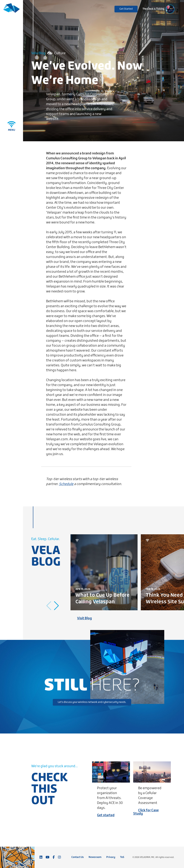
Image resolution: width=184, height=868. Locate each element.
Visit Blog (84, 618)
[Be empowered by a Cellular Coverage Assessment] (152, 772)
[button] (56, 606)
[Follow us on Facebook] (54, 857)
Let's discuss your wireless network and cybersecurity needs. (92, 702)
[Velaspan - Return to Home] (12, 11)
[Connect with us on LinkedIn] (41, 857)
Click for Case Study (146, 812)
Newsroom (95, 857)
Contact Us (78, 857)
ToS (122, 857)
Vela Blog (38, 53)
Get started (106, 815)
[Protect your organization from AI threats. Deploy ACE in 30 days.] (111, 772)
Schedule (66, 484)
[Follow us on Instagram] (59, 857)
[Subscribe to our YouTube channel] (47, 857)
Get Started (126, 9)
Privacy (111, 857)
